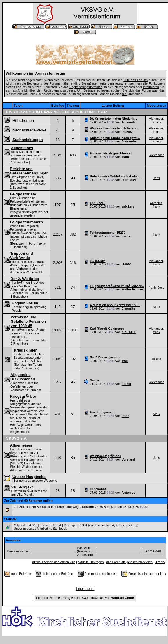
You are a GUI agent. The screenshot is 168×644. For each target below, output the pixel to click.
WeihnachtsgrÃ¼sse (105, 456)
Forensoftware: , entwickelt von (85, 598)
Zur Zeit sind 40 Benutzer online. (29, 501)
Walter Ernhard (133, 289)
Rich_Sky (129, 180)
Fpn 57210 (97, 203)
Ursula (157, 359)
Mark (125, 157)
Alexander (129, 122)
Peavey (127, 132)
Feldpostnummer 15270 (108, 233)
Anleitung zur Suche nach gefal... (115, 138)
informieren (151, 87)
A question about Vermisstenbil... (115, 305)
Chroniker (129, 308)
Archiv (160, 562)
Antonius (156, 203)
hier (125, 94)
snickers (128, 206)
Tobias (157, 122)
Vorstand (128, 459)
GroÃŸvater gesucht (105, 357)
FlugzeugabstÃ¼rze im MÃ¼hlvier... (117, 286)
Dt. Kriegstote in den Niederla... (113, 119)
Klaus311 (129, 332)
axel (125, 361)
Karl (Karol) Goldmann (107, 329)
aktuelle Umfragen (91, 562)
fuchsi (126, 384)
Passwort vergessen (85, 553)
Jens (157, 178)
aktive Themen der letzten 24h (54, 562)
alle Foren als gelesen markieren (129, 562)
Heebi (62, 529)
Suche (94, 380)
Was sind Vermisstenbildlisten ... (114, 128)
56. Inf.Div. (97, 261)
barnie (126, 236)
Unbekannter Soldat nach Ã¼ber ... (116, 176)
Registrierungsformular (85, 87)
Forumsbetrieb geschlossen (111, 153)
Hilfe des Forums (136, 80)
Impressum (85, 589)
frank (156, 206)
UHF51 (127, 264)
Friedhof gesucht (103, 412)
